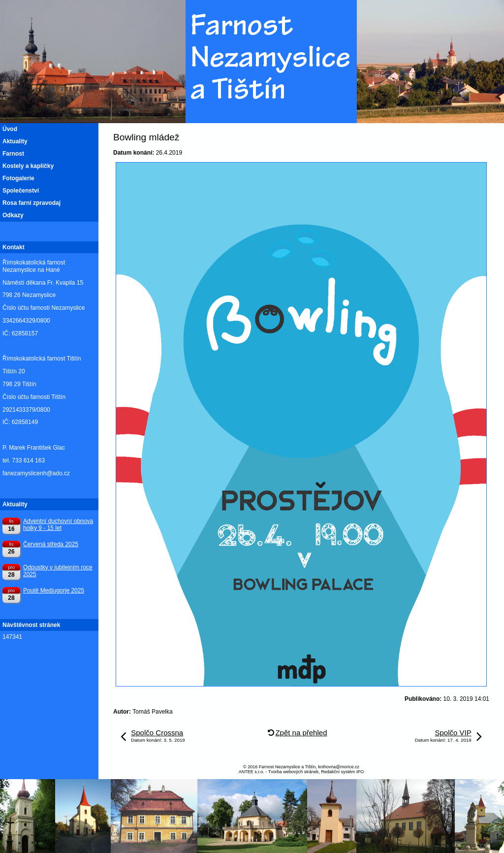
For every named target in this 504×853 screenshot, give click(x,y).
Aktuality (15, 141)
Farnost (13, 154)
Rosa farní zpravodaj (31, 203)
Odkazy (13, 215)
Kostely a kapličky (28, 166)
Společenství (21, 191)
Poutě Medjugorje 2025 (54, 591)
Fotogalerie (18, 178)
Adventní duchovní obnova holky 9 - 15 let (58, 525)
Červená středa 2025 (51, 544)
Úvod (10, 129)
